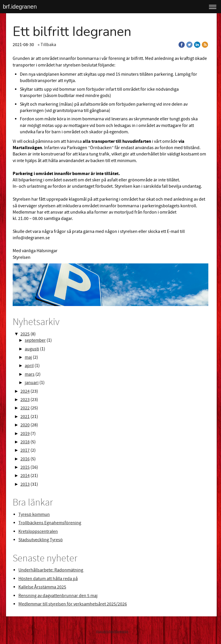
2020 (25, 425)
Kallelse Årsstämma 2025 (42, 587)
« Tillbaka (47, 45)
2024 (25, 391)
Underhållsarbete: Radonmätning (51, 570)
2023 (25, 400)
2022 (25, 408)
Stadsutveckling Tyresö (41, 540)
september (35, 340)
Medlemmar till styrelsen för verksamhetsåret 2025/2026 (73, 604)
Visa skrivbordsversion (112, 631)
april (29, 366)
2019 (25, 434)
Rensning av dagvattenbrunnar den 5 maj (58, 596)
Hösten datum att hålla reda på (48, 579)
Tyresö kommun (34, 514)
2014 (25, 476)
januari (32, 383)
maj (28, 357)
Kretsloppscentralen (38, 531)
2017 (25, 450)
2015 (25, 467)
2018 (25, 442)
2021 (25, 417)
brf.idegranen (20, 7)
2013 (25, 484)
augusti (32, 349)
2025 (25, 334)
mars (30, 374)
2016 (25, 459)
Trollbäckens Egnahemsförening (50, 523)
